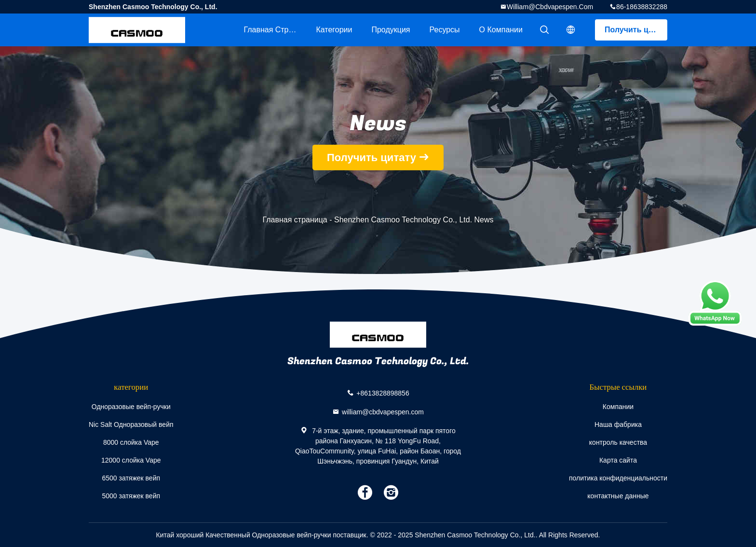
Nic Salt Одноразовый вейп (131, 424)
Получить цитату (636, 30)
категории (334, 30)
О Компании (501, 30)
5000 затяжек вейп (131, 496)
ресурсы (445, 30)
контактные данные (618, 496)
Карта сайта (618, 460)
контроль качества (618, 442)
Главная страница (275, 30)
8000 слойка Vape (131, 442)
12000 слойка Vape (131, 460)
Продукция (391, 30)
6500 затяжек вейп (131, 478)
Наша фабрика (618, 424)
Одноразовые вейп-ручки (131, 407)
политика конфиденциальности (618, 478)
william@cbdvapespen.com (550, 7)
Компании (618, 407)
